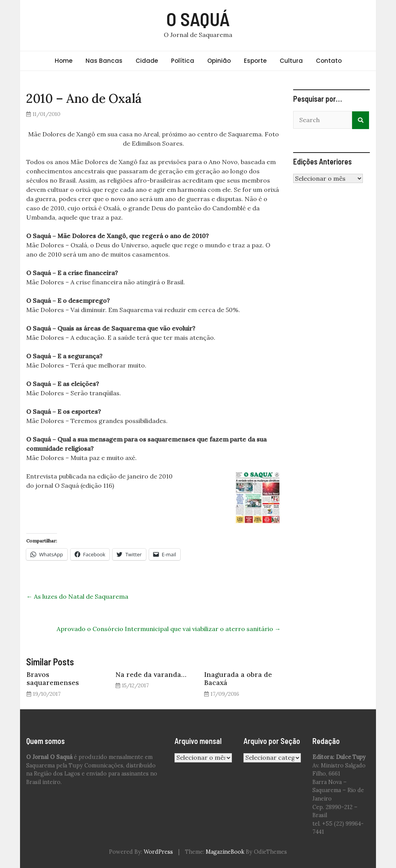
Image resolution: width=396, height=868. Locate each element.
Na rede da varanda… (151, 674)
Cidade (147, 61)
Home (64, 61)
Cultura (291, 61)
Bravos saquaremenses (53, 678)
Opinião (219, 61)
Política (183, 61)
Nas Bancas (104, 61)
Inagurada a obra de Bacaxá (238, 678)
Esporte (255, 61)
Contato (329, 61)
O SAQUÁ (198, 19)
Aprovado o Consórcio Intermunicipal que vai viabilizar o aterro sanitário (169, 629)
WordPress (158, 852)
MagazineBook (225, 852)
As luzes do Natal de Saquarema (77, 596)
